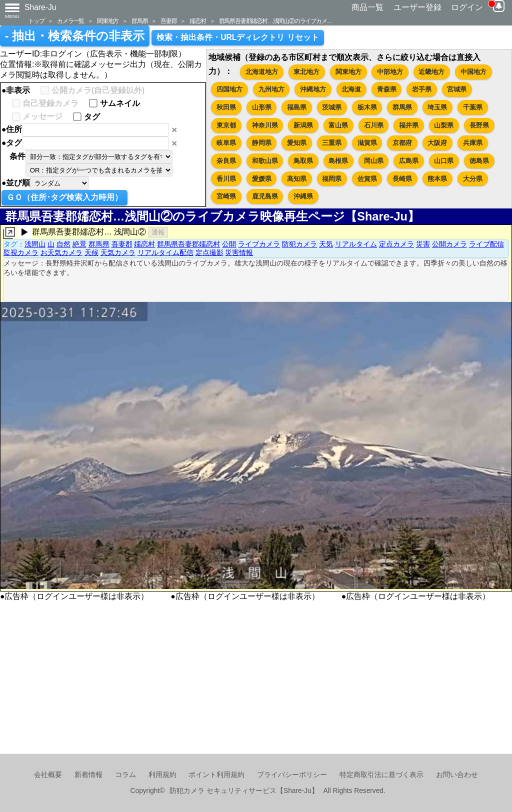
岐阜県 (226, 143)
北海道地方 (262, 72)
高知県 (297, 179)
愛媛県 (262, 179)
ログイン (467, 7)
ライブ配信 (486, 244)
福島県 (297, 107)
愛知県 (297, 143)
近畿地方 (431, 72)
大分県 (473, 179)
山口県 (444, 161)
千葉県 (473, 107)
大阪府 (437, 143)
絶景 (79, 244)
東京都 (226, 125)
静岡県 (262, 143)
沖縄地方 (313, 89)
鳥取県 (303, 161)
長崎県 (402, 179)
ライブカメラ (259, 244)
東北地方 (306, 72)
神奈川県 (265, 125)
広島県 (409, 161)
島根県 (338, 161)
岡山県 (374, 161)
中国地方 (473, 72)
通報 (158, 232)
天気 (326, 244)
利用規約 (162, 775)
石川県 (374, 125)
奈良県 (226, 161)
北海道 (351, 89)
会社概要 (48, 775)
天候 (91, 252)
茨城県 (332, 107)
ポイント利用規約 (216, 775)
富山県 (338, 125)
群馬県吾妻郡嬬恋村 (188, 244)
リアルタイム (356, 244)
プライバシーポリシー (292, 775)
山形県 (262, 107)
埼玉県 (437, 107)
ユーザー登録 (417, 7)
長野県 (479, 125)
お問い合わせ (457, 775)
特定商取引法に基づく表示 (381, 775)
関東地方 (108, 21)
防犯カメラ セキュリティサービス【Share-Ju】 (244, 791)
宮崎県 (226, 196)
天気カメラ (118, 252)
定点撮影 (209, 252)
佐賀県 (367, 179)
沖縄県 (303, 196)
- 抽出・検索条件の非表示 (75, 36)
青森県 (387, 89)
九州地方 (271, 89)
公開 (229, 244)
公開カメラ (449, 244)
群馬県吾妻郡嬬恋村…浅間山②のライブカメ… (276, 21)
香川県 (226, 179)
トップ (36, 21)
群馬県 (139, 21)
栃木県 (367, 107)
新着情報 (88, 775)
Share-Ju (40, 7)
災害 (423, 244)
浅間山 (35, 244)
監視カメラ (21, 252)
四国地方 (229, 89)
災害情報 (239, 252)
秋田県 (226, 107)
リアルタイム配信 (165, 252)
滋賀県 (367, 143)
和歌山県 (265, 161)
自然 (63, 244)
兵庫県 (473, 143)
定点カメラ (396, 244)
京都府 (402, 143)
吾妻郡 (168, 21)
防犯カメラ (299, 244)
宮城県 (457, 89)
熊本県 (437, 179)
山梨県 (444, 125)
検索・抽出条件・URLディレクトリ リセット (238, 37)
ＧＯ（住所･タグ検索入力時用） (64, 197)
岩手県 (422, 89)
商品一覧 (367, 7)
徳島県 (479, 161)
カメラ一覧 (70, 21)
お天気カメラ (61, 252)
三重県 (332, 143)
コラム (125, 775)
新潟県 (303, 125)
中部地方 (390, 72)
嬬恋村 (197, 21)
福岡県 (332, 179)
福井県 (409, 125)
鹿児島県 (265, 196)
